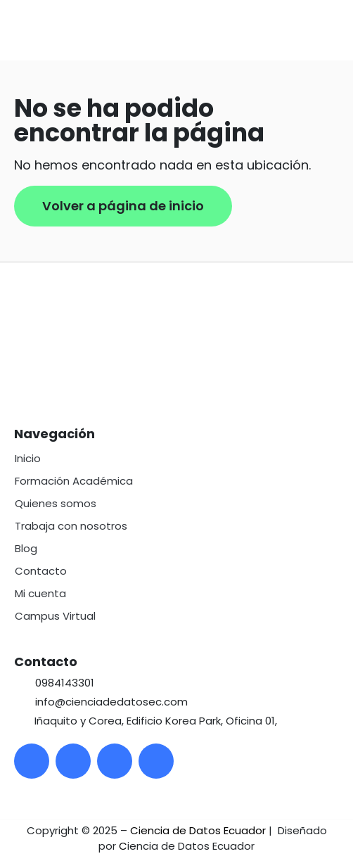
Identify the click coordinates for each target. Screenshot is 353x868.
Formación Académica (74, 481)
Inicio (28, 458)
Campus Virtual (55, 616)
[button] (342, 30)
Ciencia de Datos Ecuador (198, 830)
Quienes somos (56, 503)
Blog (26, 548)
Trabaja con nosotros (71, 526)
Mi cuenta (40, 593)
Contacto (41, 571)
